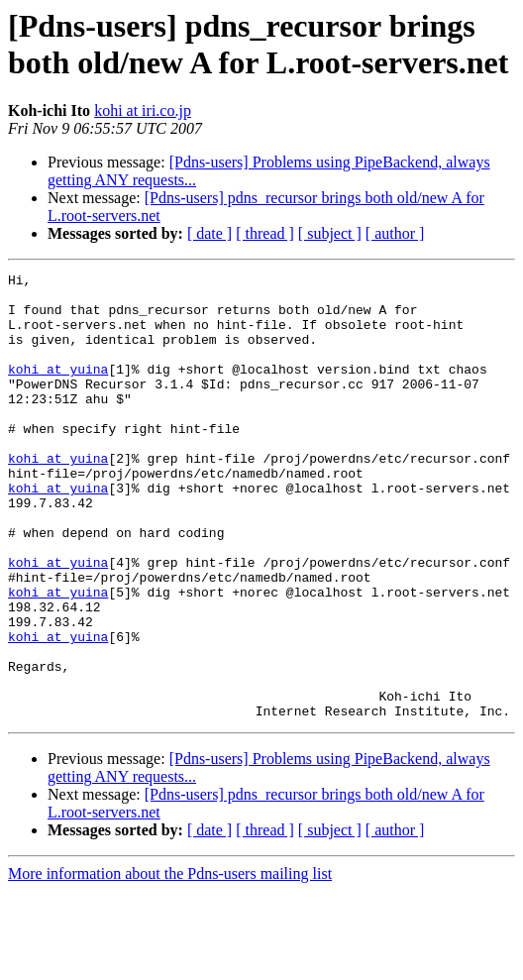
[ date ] (209, 233)
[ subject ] (330, 233)
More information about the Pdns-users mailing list (170, 963)
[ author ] (395, 233)
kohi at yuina (58, 389)
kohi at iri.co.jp (143, 110)
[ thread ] (265, 233)
